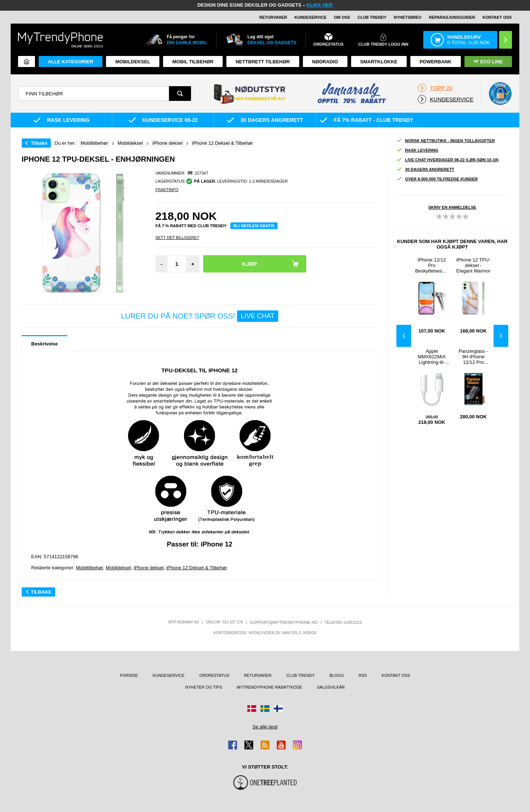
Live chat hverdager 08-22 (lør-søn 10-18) (448, 160)
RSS (363, 675)
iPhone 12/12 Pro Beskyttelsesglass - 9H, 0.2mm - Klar (432, 265)
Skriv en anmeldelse (452, 207)
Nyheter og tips (204, 687)
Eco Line (488, 62)
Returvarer (273, 17)
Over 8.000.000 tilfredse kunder (437, 179)
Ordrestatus (214, 675)
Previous (404, 336)
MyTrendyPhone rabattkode (269, 687)
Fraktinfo (167, 190)
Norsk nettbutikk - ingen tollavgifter (446, 141)
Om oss (342, 17)
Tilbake (39, 143)
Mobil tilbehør (193, 62)
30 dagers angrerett (425, 170)
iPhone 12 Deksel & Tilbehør (197, 568)
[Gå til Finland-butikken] (278, 709)
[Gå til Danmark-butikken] (252, 709)
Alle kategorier (70, 62)
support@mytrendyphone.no (284, 622)
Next (501, 336)
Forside (129, 675)
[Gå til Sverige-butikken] (265, 709)
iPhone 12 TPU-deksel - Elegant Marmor (473, 265)
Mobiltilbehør (89, 568)
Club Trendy (372, 17)
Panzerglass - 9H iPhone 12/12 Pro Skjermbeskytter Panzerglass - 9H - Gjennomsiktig (474, 357)
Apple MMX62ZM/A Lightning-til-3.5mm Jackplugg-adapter (432, 357)
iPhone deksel (149, 568)
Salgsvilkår (331, 687)
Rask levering (417, 150)
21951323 (353, 622)
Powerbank (436, 62)
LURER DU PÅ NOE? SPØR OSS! (200, 316)
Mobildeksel (133, 62)
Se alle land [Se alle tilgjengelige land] (265, 727)
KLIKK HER (320, 5)
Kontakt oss (497, 17)
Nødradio (325, 62)
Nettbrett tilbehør (263, 62)
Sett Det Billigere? (177, 238)
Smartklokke (379, 62)
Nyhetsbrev (408, 17)
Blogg (337, 675)
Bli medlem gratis (254, 226)
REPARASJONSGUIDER (452, 17)
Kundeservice (310, 17)
